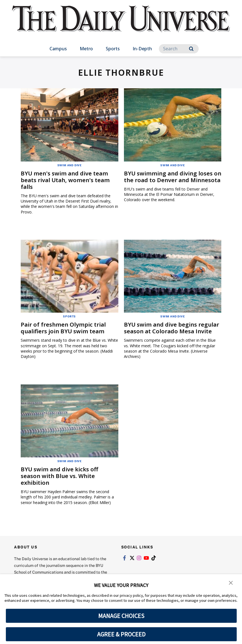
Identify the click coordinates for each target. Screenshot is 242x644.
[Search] (179, 49)
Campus (58, 49)
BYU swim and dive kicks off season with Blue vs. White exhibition (59, 476)
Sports (113, 49)
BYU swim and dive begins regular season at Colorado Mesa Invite (171, 328)
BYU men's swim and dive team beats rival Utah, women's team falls (65, 180)
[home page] (121, 24)
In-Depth (142, 49)
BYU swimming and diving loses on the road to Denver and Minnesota (173, 177)
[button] (231, 582)
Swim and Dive (70, 165)
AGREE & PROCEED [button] (121, 634)
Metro (86, 49)
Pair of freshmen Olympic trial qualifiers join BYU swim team (63, 328)
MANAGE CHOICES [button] (121, 616)
